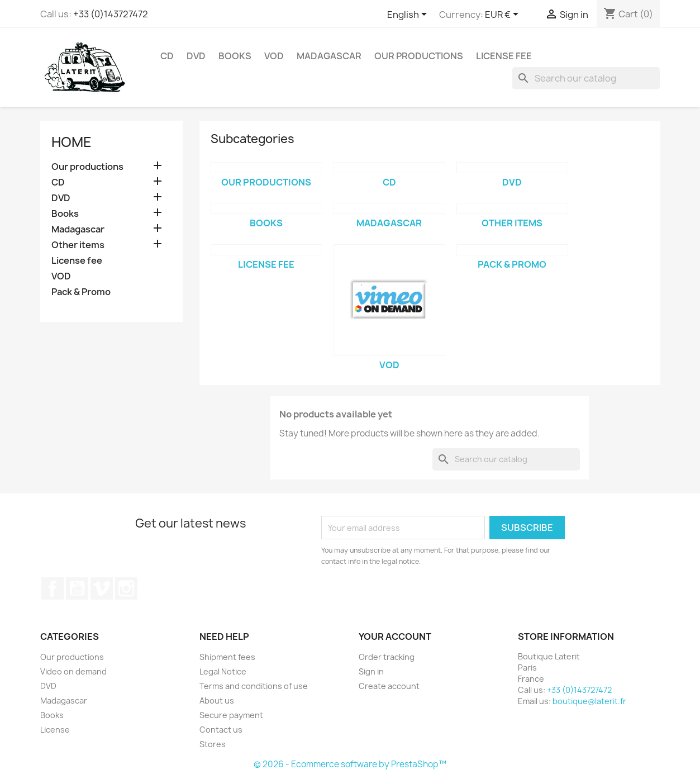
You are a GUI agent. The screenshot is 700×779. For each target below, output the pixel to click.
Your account (395, 636)
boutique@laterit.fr (589, 701)
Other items (78, 245)
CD (167, 56)
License (55, 730)
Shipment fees (227, 657)
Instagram (126, 588)
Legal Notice (223, 671)
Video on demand (73, 671)
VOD (274, 56)
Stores (213, 744)
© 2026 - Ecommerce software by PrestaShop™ (350, 764)
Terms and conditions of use (254, 686)
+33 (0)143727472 (111, 14)
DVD (196, 56)
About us (217, 700)
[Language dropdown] (409, 15)
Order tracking (387, 657)
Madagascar (329, 56)
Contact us (221, 730)
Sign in (371, 671)
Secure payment (231, 715)
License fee (504, 56)
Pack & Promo (81, 292)
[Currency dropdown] (504, 15)
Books (235, 56)
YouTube (77, 588)
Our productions (419, 56)
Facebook (53, 588)
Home (72, 142)
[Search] (586, 78)
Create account (389, 686)
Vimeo (102, 588)
